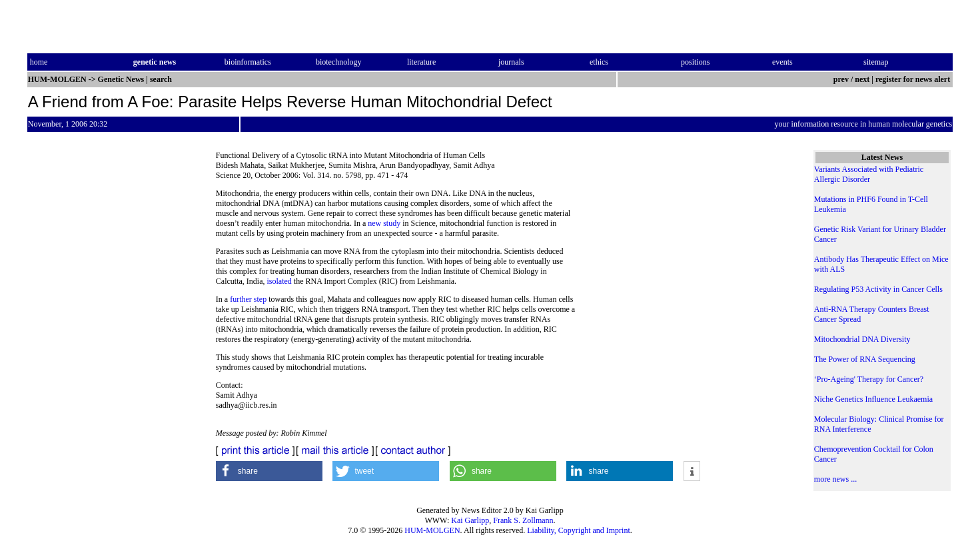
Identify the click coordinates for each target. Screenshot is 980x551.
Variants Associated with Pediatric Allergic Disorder (869, 174)
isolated (279, 281)
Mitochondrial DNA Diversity (862, 339)
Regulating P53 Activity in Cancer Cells (878, 289)
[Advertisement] (684, 280)
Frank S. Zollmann (523, 520)
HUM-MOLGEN (432, 530)
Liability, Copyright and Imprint (579, 530)
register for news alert (914, 79)
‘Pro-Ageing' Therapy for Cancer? (869, 379)
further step (248, 299)
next (862, 79)
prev (841, 79)
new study (384, 223)
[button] (269, 471)
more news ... (835, 479)
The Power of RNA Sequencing (865, 359)
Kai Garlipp (470, 520)
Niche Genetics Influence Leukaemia (873, 399)
